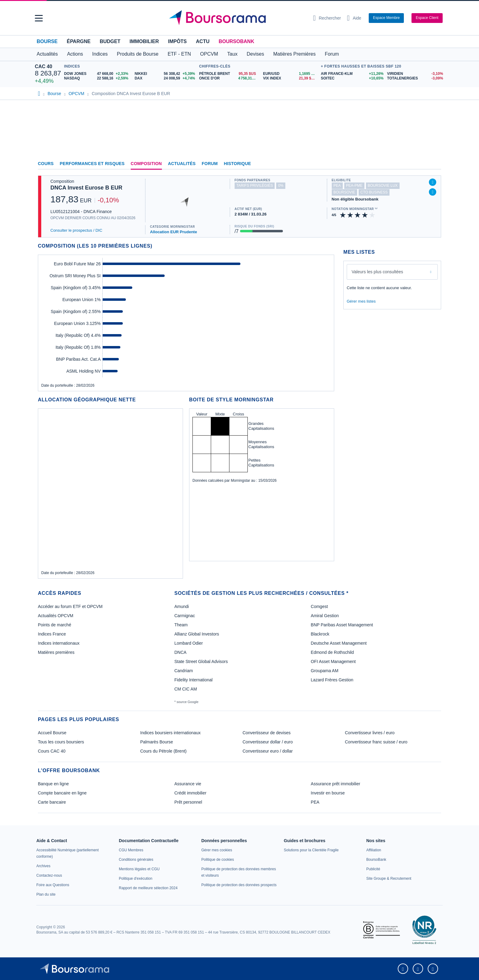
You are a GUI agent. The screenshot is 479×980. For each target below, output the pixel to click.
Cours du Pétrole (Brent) (163, 751)
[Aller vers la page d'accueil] (237, 18)
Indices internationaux (59, 643)
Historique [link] (238, 164)
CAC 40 (44, 66)
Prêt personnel (188, 802)
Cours (46, 164)
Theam (181, 625)
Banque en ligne (53, 784)
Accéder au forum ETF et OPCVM (70, 606)
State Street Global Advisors (201, 661)
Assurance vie (188, 784)
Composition (146, 164)
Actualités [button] (47, 54)
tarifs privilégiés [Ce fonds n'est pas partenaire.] (255, 186)
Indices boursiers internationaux (170, 733)
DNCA (181, 652)
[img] (372, 215)
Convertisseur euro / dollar (268, 751)
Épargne (79, 41)
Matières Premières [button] (294, 54)
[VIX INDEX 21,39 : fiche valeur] (290, 78)
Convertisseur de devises (267, 733)
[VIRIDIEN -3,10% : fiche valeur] (416, 74)
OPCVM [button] (209, 54)
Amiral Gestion (325, 616)
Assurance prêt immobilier (335, 784)
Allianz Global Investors (197, 634)
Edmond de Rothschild (332, 652)
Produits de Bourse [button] (138, 54)
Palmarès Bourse (157, 742)
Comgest (319, 606)
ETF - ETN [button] (179, 54)
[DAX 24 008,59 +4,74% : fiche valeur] (165, 78)
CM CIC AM (186, 689)
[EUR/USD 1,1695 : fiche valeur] (290, 74)
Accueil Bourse (52, 733)
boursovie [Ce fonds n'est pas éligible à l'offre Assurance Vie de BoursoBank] (344, 192)
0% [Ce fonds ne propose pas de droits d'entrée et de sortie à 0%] (281, 186)
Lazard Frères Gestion (332, 680)
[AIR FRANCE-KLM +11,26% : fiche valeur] (352, 74)
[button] (39, 18)
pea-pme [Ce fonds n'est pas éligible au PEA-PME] (354, 186)
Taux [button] (232, 54)
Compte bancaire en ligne (62, 793)
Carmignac (185, 616)
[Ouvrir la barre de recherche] (327, 18)
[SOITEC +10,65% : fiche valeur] (352, 78)
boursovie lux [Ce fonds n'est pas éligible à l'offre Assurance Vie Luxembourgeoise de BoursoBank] (383, 186)
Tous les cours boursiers (61, 742)
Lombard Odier (189, 643)
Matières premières (56, 652)
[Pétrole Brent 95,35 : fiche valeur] (229, 74)
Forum (332, 54)
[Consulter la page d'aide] (354, 18)
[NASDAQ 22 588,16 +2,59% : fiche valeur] (97, 78)
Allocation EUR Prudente (174, 232)
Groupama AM (324, 671)
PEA (315, 802)
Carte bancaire (52, 802)
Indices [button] (100, 54)
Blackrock (320, 634)
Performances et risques (92, 164)
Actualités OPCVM (56, 616)
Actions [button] (75, 54)
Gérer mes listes (361, 301)
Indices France (52, 634)
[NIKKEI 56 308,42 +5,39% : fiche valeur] (165, 74)
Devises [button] (256, 54)
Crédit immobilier (190, 793)
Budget (110, 41)
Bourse (47, 41)
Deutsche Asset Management (339, 643)
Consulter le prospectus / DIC (76, 230)
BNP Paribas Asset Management (342, 625)
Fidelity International (194, 680)
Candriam (184, 671)
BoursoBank (236, 41)
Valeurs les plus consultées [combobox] (377, 272)
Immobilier (144, 41)
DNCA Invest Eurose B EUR (86, 188)
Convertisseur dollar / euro (268, 742)
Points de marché (55, 625)
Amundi (182, 606)
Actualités (182, 164)
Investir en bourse (328, 793)
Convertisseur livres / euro (370, 733)
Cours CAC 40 (52, 751)
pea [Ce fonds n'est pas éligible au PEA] (337, 186)
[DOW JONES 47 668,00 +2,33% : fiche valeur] (97, 74)
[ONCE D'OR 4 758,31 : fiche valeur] (229, 78)
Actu (203, 41)
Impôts (177, 41)
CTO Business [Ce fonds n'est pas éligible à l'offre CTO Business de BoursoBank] (374, 192)
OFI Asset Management (333, 661)
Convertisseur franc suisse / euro (376, 742)
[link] (43, 866)
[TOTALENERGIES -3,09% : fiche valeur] (416, 78)
